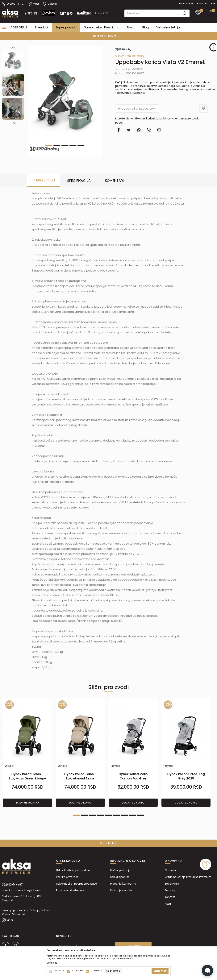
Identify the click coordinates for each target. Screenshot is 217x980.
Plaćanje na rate (121, 890)
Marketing (96, 971)
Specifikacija (79, 181)
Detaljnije (139, 93)
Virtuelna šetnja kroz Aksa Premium (188, 877)
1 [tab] (77, 815)
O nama (170, 870)
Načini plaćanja (120, 870)
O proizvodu (44, 180)
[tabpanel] (27, 753)
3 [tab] (65, 146)
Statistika (78, 971)
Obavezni (59, 971)
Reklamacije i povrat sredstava (77, 884)
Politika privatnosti (68, 877)
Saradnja (171, 890)
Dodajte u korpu (27, 803)
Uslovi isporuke (120, 877)
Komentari (114, 181)
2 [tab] (85, 815)
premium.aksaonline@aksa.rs (21, 890)
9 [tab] (141, 815)
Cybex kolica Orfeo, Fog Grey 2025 (186, 776)
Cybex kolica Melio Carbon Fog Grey (133, 776)
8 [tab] (133, 815)
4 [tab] (73, 146)
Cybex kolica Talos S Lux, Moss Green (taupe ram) (27, 778)
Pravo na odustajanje (70, 890)
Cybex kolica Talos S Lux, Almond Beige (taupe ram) (80, 778)
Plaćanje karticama (123, 884)
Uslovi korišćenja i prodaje (73, 870)
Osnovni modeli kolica (130, 56)
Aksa (168, 904)
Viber (10, 920)
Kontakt (170, 897)
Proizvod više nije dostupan (137, 109)
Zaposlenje (172, 884)
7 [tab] (125, 815)
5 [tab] (81, 146)
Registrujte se (206, 4)
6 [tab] (117, 815)
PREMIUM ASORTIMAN (108, 36)
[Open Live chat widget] (207, 970)
